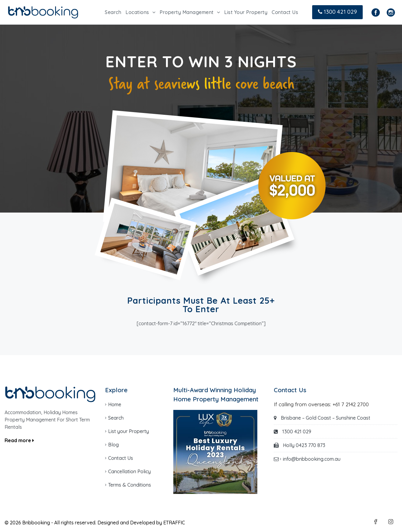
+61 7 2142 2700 (351, 404)
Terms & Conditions (130, 485)
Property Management (187, 12)
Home (115, 404)
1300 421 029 (337, 12)
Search (113, 12)
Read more (19, 440)
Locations (137, 12)
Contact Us (285, 12)
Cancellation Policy (129, 471)
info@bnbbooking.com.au (312, 459)
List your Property (129, 431)
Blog (113, 445)
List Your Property (246, 12)
